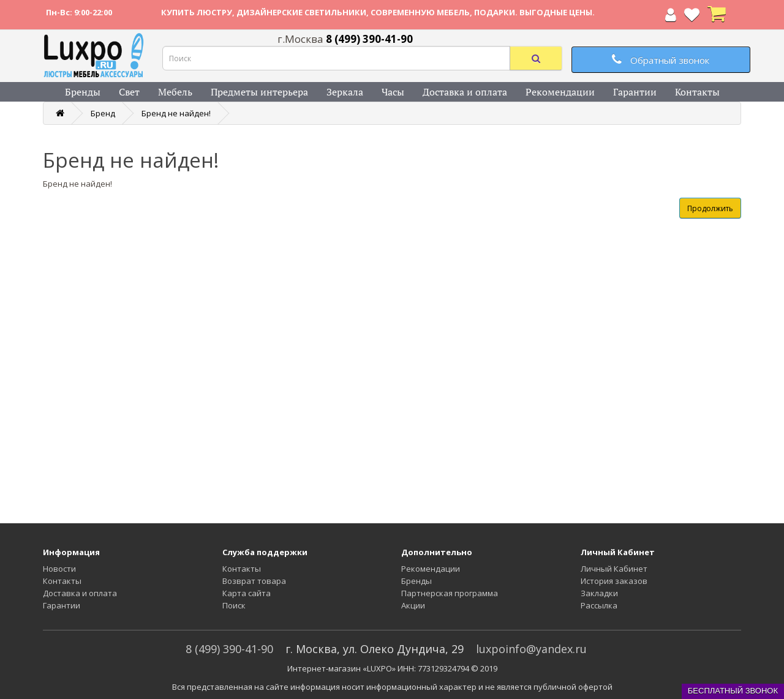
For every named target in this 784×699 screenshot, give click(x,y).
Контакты (697, 92)
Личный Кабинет (614, 569)
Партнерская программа (450, 593)
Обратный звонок (661, 60)
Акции (413, 605)
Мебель (175, 92)
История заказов (614, 581)
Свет (129, 92)
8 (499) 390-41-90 (229, 649)
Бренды (83, 92)
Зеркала (345, 92)
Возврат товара (254, 581)
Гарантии (635, 92)
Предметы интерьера (259, 92)
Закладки (599, 593)
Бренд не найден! (176, 113)
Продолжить (710, 208)
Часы (393, 92)
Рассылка (599, 605)
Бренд (103, 113)
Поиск (234, 605)
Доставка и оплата (465, 92)
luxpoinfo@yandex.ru (531, 649)
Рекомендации (560, 92)
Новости (59, 569)
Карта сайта (247, 593)
